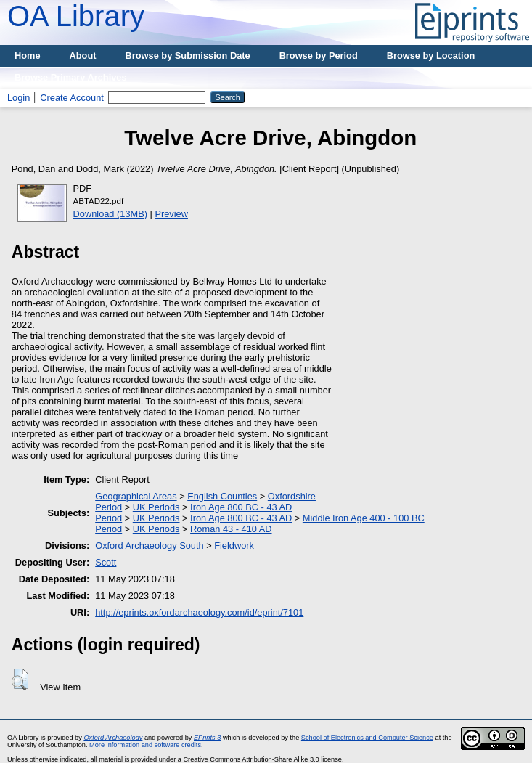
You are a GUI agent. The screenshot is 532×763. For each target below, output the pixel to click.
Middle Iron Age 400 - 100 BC (364, 518)
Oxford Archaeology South (149, 546)
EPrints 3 (207, 738)
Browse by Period (319, 56)
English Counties (222, 496)
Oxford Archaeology (113, 738)
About (83, 56)
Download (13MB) (110, 214)
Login (19, 98)
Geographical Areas (136, 496)
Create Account (72, 98)
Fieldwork (234, 546)
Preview (171, 214)
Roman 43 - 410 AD (231, 529)
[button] (20, 680)
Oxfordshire (292, 496)
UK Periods (156, 507)
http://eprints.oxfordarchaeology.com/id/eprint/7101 (199, 612)
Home (28, 56)
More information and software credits (145, 745)
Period (109, 507)
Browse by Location (431, 56)
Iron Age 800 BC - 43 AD (241, 507)
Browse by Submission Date (188, 56)
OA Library (76, 16)
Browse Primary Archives (71, 77)
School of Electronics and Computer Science (367, 738)
